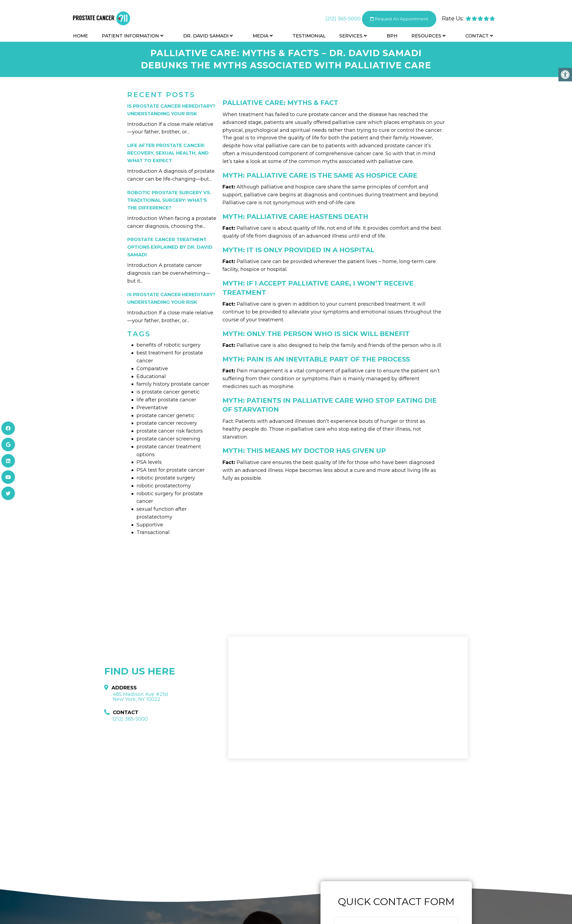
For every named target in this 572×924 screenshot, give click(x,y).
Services (351, 36)
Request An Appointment (399, 19)
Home (80, 36)
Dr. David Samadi (206, 36)
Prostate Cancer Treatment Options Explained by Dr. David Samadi (170, 247)
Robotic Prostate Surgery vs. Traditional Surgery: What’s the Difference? (169, 200)
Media (260, 36)
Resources (426, 36)
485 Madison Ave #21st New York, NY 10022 (141, 697)
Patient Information (130, 36)
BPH (392, 36)
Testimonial (309, 36)
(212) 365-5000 (343, 19)
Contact (477, 36)
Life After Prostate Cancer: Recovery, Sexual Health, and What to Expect (168, 153)
